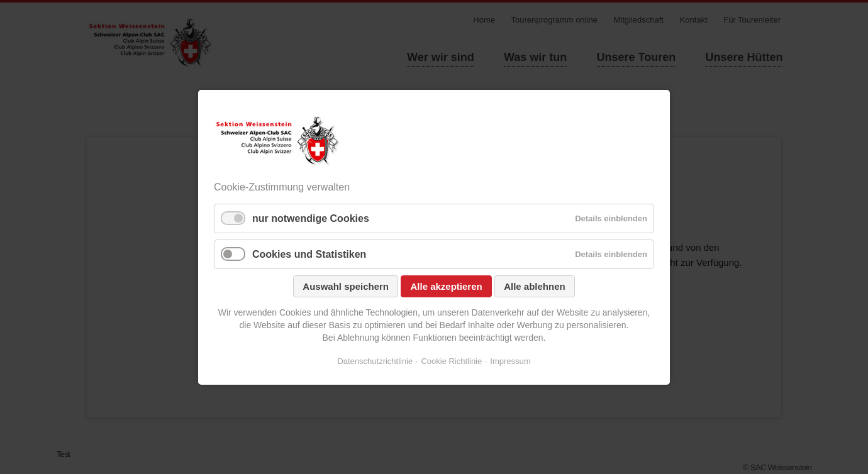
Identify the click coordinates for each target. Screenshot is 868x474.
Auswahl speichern (346, 286)
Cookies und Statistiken (309, 254)
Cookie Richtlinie (451, 361)
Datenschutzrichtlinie (375, 361)
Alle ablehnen (535, 286)
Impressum (510, 361)
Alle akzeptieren (446, 286)
